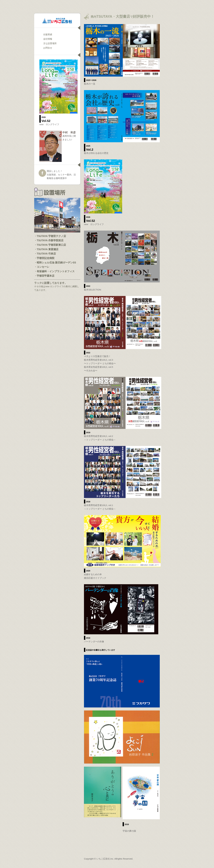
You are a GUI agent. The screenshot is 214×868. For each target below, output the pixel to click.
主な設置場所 (50, 43)
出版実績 (48, 34)
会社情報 (48, 39)
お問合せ (48, 48)
